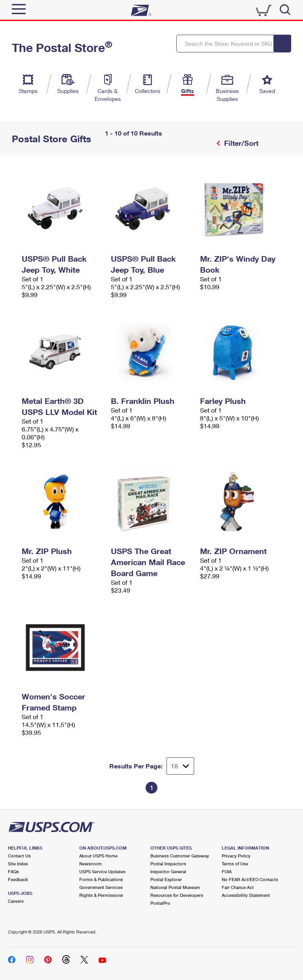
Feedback (18, 879)
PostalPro (160, 903)
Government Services (101, 887)
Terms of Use (235, 864)
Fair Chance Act (238, 887)
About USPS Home (98, 856)
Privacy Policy (236, 856)
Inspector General (168, 871)
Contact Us (19, 856)
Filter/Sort (240, 143)
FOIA (227, 871)
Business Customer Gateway (180, 856)
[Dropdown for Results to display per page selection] (180, 766)
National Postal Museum (175, 887)
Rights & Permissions (101, 895)
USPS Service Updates (102, 871)
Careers (16, 901)
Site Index (18, 864)
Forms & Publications (101, 879)
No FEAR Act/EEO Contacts (250, 879)
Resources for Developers (177, 895)
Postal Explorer (166, 879)
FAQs (13, 871)
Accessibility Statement (246, 895)
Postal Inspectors (168, 864)
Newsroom (91, 864)
